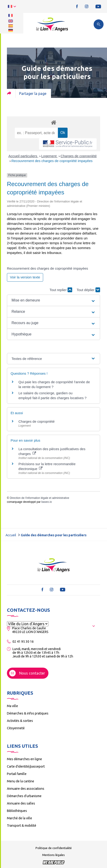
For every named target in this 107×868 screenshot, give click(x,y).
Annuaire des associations (26, 789)
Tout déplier (88, 290)
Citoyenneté (16, 728)
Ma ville (12, 706)
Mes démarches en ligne (24, 759)
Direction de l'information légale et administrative (39, 498)
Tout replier (61, 290)
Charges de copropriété (79, 156)
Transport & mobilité (22, 826)
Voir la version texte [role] (25, 277)
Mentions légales (53, 855)
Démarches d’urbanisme (24, 796)
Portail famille (17, 774)
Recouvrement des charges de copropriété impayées (52, 161)
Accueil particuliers (23, 156)
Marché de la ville (19, 818)
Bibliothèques (17, 811)
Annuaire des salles (21, 803)
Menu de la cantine (21, 781)
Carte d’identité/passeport (26, 766)
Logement (49, 156)
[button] (53, 300)
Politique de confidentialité (54, 848)
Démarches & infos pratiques (28, 713)
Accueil (11, 535)
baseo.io (46, 502)
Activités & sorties (20, 721)
